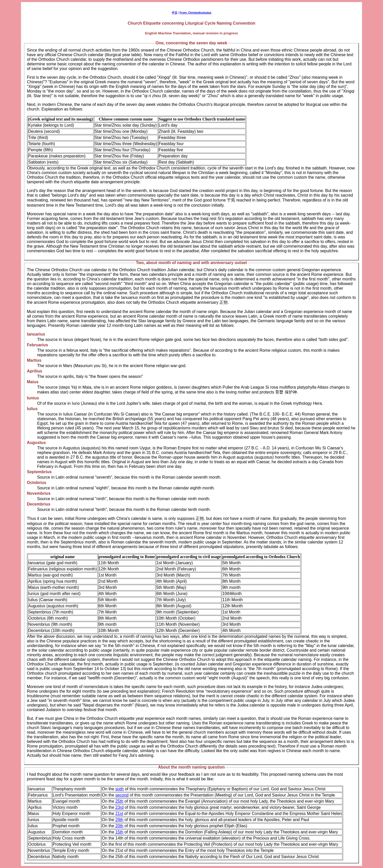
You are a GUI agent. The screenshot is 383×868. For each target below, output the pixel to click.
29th (119, 820)
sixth (120, 789)
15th (119, 832)
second (122, 795)
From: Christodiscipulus (196, 13)
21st (119, 814)
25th (119, 801)
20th (119, 826)
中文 (175, 13)
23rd (120, 807)
